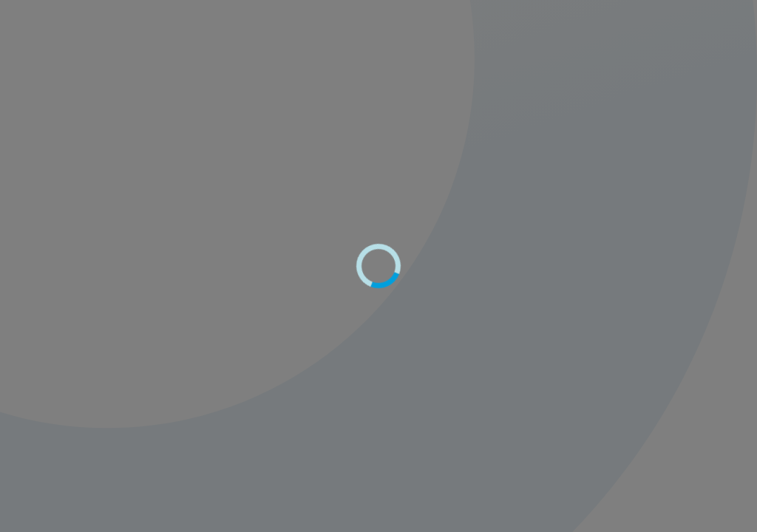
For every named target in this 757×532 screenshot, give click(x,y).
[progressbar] (378, 266)
